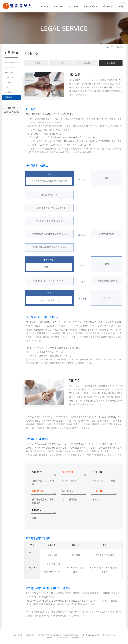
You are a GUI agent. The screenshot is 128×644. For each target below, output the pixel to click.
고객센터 (122, 6)
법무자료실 (108, 6)
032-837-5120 (11, 112)
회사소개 (44, 6)
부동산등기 (9, 72)
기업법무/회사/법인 (12, 62)
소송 (7, 87)
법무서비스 (73, 6)
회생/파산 (8, 97)
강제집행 (8, 92)
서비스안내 (58, 6)
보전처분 (8, 82)
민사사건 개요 (10, 77)
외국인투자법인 (10, 67)
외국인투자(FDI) (90, 6)
